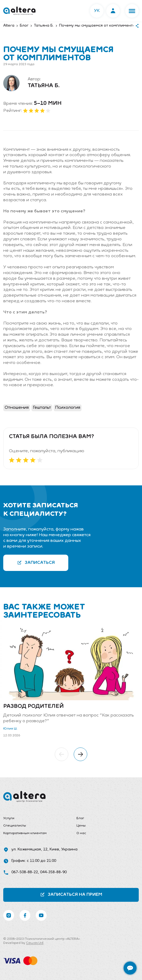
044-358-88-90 (53, 872)
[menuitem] (34, 819)
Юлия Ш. (10, 729)
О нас (81, 833)
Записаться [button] (36, 563)
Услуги (9, 818)
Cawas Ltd (35, 943)
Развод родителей (33, 706)
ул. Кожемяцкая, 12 (29, 849)
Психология (68, 408)
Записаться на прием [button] (71, 895)
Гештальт (42, 408)
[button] (132, 11)
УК (97, 11)
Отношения (17, 408)
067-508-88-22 (25, 872)
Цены (81, 826)
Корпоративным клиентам (25, 833)
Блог (80, 818)
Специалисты (15, 826)
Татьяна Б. (44, 86)
